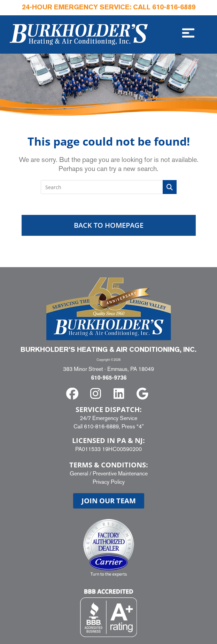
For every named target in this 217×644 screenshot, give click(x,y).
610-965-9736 (109, 378)
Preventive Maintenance (120, 474)
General (79, 474)
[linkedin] (120, 394)
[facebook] (74, 394)
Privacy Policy (109, 482)
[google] (143, 394)
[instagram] (97, 394)
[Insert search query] (109, 187)
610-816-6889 (174, 8)
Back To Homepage (109, 225)
